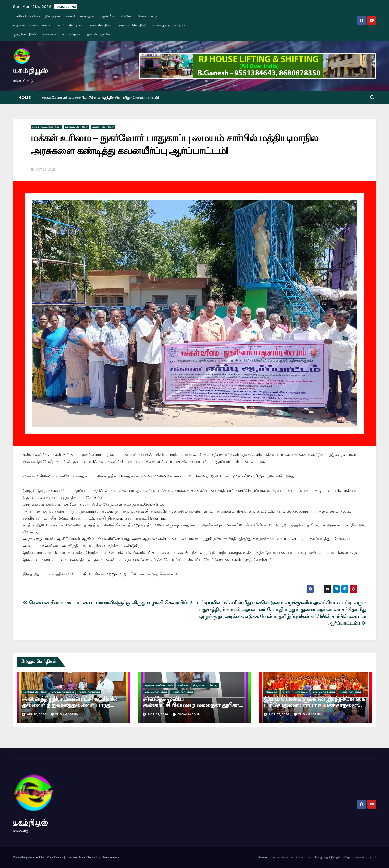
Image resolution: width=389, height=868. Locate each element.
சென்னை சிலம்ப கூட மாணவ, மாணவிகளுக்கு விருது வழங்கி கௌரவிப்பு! (107, 603)
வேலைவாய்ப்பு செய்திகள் (62, 34)
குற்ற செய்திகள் (25, 34)
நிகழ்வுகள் (53, 16)
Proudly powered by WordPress (38, 857)
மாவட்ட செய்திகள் (69, 25)
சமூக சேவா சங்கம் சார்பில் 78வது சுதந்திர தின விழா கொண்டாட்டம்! (101, 98)
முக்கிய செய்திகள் (26, 16)
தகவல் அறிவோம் (101, 34)
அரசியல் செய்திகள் (132, 25)
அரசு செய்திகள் (101, 25)
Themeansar (111, 857)
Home (25, 98)
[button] (372, 97)
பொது (214, 685)
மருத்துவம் (88, 16)
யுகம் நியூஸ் (30, 71)
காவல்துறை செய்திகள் (170, 25)
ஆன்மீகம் (109, 16)
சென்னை (183, 685)
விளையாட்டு (148, 16)
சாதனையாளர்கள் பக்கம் (31, 25)
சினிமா (127, 16)
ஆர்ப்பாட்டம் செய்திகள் (46, 127)
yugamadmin (65, 714)
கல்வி (70, 16)
